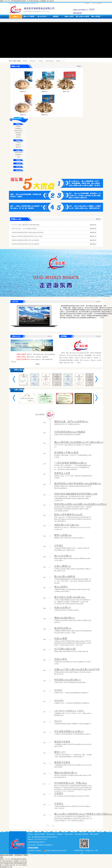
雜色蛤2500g (45, 115)
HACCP (58, 721)
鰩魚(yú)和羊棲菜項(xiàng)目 (68, 515)
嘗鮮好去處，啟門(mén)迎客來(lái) (71, 422)
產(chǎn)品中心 (42, 17)
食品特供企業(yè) (63, 628)
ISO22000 (59, 700)
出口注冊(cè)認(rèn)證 (65, 649)
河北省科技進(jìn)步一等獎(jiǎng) (71, 783)
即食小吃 (18, 137)
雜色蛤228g (23, 92)
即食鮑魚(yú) (33, 61)
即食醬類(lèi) (18, 128)
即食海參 (41, 61)
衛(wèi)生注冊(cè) (63, 556)
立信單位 (59, 793)
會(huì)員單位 (61, 587)
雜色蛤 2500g (66, 92)
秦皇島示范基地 (62, 742)
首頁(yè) (16, 17)
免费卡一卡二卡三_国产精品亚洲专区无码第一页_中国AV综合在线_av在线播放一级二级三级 (27, 1)
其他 (18, 157)
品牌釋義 (64, 336)
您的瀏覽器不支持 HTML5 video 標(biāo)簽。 (34, 315)
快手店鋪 (18, 167)
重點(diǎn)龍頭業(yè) (64, 618)
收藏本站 (87, 3)
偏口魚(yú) (18, 147)
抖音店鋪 (18, 163)
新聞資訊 (56, 17)
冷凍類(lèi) (18, 150)
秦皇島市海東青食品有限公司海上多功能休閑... (26, 240)
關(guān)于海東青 (29, 17)
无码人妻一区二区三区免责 (18, 865)
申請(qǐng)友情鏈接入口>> (41, 863)
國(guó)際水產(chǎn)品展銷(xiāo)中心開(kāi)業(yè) (79, 442)
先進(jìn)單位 (61, 659)
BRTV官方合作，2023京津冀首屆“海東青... (25, 229)
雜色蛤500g (45, 92)
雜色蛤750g (23, 115)
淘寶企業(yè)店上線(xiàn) (67, 525)
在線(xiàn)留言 (69, 17)
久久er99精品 (6, 865)
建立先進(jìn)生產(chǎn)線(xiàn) (70, 597)
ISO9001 (58, 690)
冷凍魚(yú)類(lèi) (49, 61)
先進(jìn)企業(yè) (62, 607)
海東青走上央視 (62, 473)
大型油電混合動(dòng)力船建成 (70, 432)
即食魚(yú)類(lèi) (18, 131)
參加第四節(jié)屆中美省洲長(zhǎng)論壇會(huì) (78, 484)
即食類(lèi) (18, 124)
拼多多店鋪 (18, 170)
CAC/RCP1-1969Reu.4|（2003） (70, 711)
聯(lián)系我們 (96, 17)
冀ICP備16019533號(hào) (35, 851)
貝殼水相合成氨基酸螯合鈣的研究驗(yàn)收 (76, 494)
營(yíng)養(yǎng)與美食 (82, 18)
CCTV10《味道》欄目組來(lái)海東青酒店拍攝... (26, 225)
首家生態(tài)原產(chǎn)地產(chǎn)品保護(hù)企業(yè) (80, 504)
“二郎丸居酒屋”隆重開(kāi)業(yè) (70, 463)
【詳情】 (37, 364)
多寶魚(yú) (58, 61)
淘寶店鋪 (18, 160)
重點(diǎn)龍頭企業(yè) (66, 773)
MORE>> (79, 66)
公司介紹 (15, 302)
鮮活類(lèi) (18, 140)
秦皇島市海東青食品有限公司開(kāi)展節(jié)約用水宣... (28, 233)
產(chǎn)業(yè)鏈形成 (65, 576)
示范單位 (59, 804)
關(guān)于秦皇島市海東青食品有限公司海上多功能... (28, 236)
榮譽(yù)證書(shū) (63, 535)
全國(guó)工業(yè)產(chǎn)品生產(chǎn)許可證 (77, 669)
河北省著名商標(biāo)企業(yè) (69, 731)
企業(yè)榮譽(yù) (20, 390)
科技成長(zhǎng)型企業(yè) (67, 680)
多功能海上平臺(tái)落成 (66, 453)
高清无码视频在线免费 (7, 863)
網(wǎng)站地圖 (97, 3)
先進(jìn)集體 (61, 638)
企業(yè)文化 (16, 336)
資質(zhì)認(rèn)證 (20, 370)
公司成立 (59, 545)
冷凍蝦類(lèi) (18, 155)
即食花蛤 (25, 61)
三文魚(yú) (18, 143)
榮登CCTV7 (60, 752)
